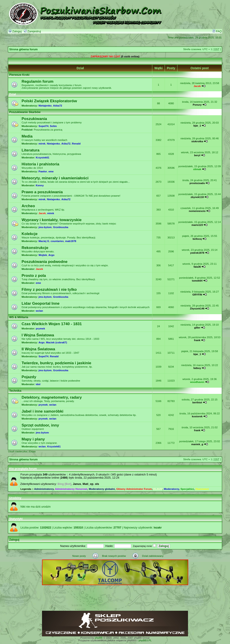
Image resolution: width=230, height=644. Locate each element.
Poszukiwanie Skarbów (25, 112)
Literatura (31, 150)
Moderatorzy (171, 489)
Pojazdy (29, 377)
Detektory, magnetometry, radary (52, 397)
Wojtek (43, 255)
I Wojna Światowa (38, 335)
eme (51, 171)
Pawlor (43, 171)
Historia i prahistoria (40, 164)
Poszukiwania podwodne (44, 262)
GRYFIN (197, 295)
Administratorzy (44, 489)
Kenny (40, 185)
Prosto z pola (34, 275)
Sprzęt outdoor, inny (40, 425)
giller (197, 328)
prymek (40, 329)
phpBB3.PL (145, 640)
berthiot (197, 402)
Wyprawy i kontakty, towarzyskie (52, 220)
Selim (53, 126)
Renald (76, 144)
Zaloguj (15, 31)
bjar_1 (197, 126)
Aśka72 (57, 106)
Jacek (197, 86)
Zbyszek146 (197, 309)
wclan (39, 311)
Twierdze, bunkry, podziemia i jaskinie (56, 363)
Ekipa (32, 451)
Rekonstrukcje (35, 248)
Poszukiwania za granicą (48, 130)
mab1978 (71, 241)
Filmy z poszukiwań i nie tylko (49, 289)
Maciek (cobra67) (56, 342)
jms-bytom (45, 227)
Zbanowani (202, 489)
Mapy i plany (33, 439)
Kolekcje (30, 234)
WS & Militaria (19, 317)
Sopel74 (44, 126)
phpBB (99, 638)
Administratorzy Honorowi (71, 489)
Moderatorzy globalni (102, 489)
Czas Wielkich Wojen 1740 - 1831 (52, 324)
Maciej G (44, 241)
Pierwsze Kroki (19, 75)
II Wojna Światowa (38, 349)
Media (27, 136)
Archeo (28, 206)
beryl (197, 155)
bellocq (197, 239)
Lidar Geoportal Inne (41, 303)
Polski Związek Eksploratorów (49, 101)
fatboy (197, 368)
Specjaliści (187, 489)
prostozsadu (197, 183)
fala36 (197, 267)
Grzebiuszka (61, 227)
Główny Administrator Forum (134, 489)
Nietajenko (45, 106)
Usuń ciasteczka (18, 451)
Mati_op (88, 484)
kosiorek (197, 416)
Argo (51, 255)
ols (97, 484)
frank (197, 340)
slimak (197, 169)
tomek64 (197, 281)
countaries (57, 241)
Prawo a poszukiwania (42, 192)
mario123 (197, 225)
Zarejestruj (32, 31)
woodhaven (197, 382)
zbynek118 (197, 197)
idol (38, 384)
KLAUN (158, 489)
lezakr (158, 528)
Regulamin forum (38, 81)
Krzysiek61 (42, 158)
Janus (77, 484)
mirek (42, 144)
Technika (15, 391)
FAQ (217, 31)
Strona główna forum (23, 49)
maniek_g (197, 444)
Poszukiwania (34, 119)
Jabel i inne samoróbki (42, 411)
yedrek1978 (197, 253)
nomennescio (197, 211)
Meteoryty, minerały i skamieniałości (55, 178)
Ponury (197, 105)
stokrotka (197, 141)
